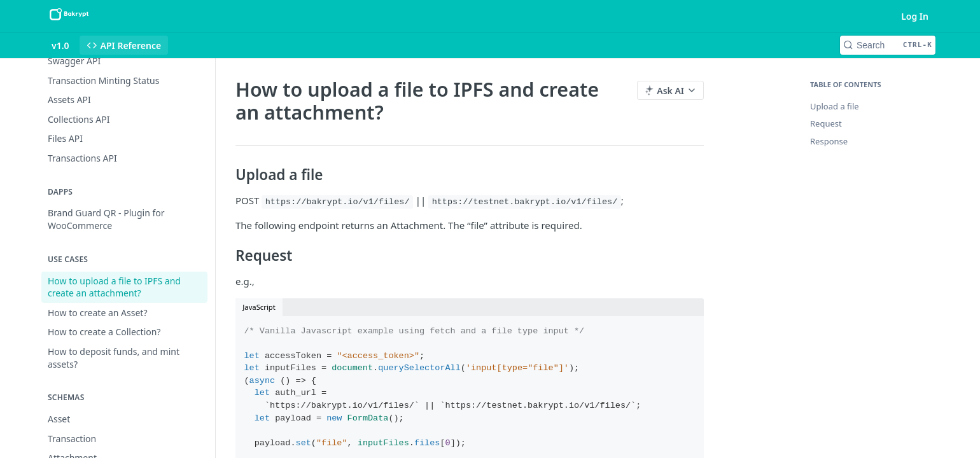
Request (826, 123)
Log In (915, 16)
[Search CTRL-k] (888, 45)
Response (829, 141)
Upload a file (835, 106)
